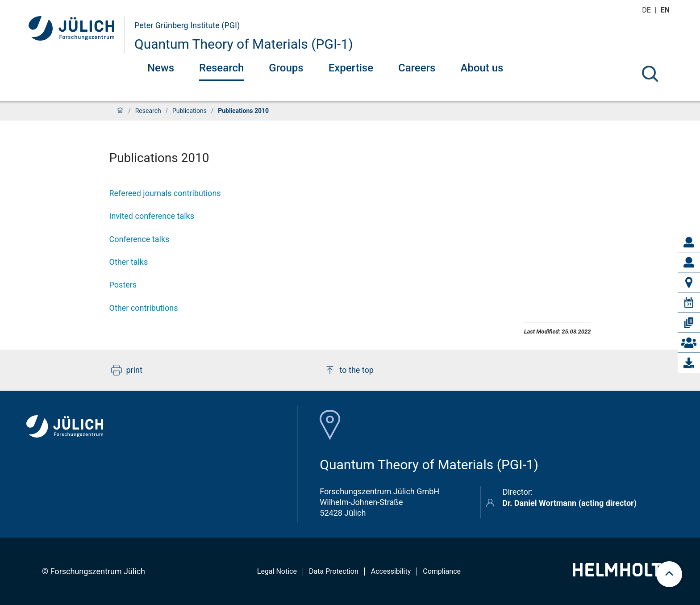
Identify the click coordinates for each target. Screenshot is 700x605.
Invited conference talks (152, 216)
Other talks (129, 262)
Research (221, 68)
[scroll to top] (669, 574)
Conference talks (140, 239)
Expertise (351, 68)
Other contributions (144, 308)
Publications (190, 111)
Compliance (442, 571)
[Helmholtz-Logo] (622, 574)
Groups (286, 68)
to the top (349, 370)
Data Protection (334, 571)
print (127, 370)
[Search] (650, 74)
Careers (417, 68)
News (161, 68)
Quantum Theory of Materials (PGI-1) (244, 44)
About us (482, 68)
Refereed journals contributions (165, 193)
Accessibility (391, 571)
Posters (123, 285)
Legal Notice (277, 571)
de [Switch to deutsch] (647, 10)
